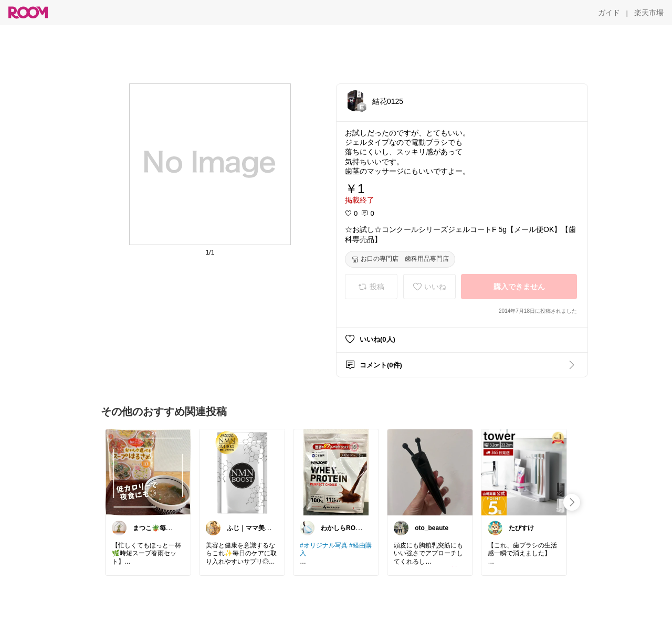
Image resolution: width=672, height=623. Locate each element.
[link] (148, 472)
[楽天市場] (649, 13)
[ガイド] (609, 13)
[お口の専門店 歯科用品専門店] (400, 259)
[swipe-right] (572, 502)
